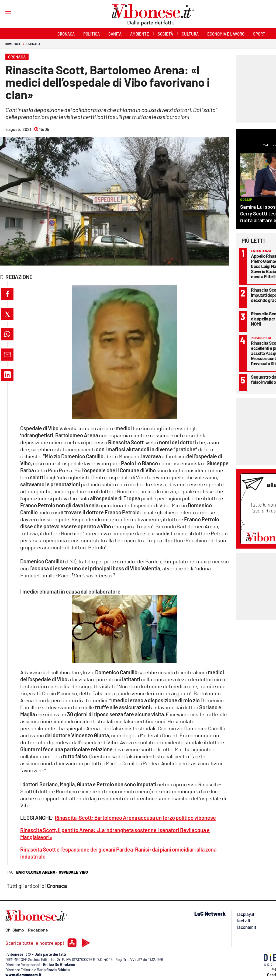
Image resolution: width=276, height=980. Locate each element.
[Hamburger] (3, 13)
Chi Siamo (15, 930)
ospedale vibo (73, 872)
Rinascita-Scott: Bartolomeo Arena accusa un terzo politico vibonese (135, 818)
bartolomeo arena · (37, 872)
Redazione (38, 930)
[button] (7, 294)
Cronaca (33, 44)
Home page (13, 44)
